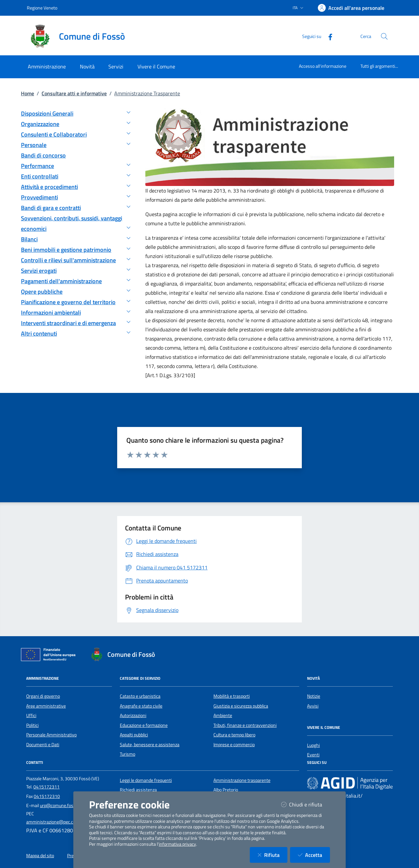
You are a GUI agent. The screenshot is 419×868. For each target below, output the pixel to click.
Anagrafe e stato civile (141, 706)
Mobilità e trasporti (232, 696)
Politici (32, 725)
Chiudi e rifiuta (306, 804)
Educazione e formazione (144, 725)
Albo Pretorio (226, 790)
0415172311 (46, 787)
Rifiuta (273, 855)
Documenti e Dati (43, 745)
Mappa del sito (40, 856)
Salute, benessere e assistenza (150, 745)
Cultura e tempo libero (234, 735)
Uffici (31, 715)
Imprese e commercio (234, 745)
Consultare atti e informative (74, 93)
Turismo (128, 754)
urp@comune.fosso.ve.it (64, 805)
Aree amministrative (46, 706)
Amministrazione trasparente (242, 780)
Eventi (313, 755)
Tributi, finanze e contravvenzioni (245, 725)
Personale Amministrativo (51, 735)
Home (27, 93)
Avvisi (313, 706)
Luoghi (313, 745)
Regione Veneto (42, 8)
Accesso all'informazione (323, 66)
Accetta (314, 855)
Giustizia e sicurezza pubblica (241, 706)
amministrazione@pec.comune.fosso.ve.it (67, 822)
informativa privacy (177, 844)
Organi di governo (43, 696)
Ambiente (223, 715)
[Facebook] (328, 36)
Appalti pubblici (134, 735)
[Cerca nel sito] (384, 36)
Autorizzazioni (133, 715)
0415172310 (47, 796)
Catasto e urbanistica (140, 696)
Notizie (314, 696)
